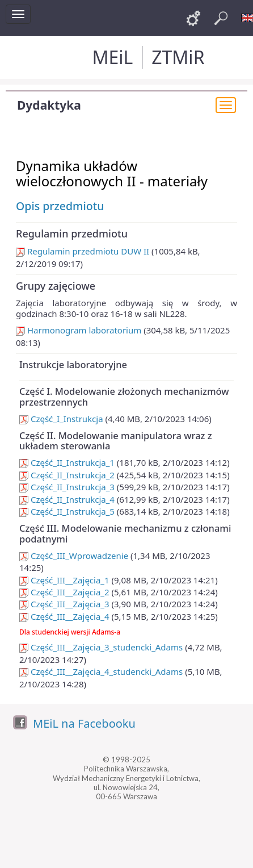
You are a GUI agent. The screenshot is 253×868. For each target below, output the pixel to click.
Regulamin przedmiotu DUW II (83, 251)
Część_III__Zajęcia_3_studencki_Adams (101, 647)
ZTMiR (178, 57)
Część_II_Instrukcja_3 (67, 487)
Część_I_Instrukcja (61, 419)
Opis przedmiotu (60, 206)
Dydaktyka (49, 105)
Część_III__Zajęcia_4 (64, 616)
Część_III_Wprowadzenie (74, 556)
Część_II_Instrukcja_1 (67, 462)
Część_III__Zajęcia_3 (64, 604)
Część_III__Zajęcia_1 (64, 580)
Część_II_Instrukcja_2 (67, 475)
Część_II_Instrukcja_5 (67, 511)
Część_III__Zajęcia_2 (64, 592)
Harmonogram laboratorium (79, 330)
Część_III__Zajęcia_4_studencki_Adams (101, 671)
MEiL (112, 57)
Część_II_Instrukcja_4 (67, 499)
